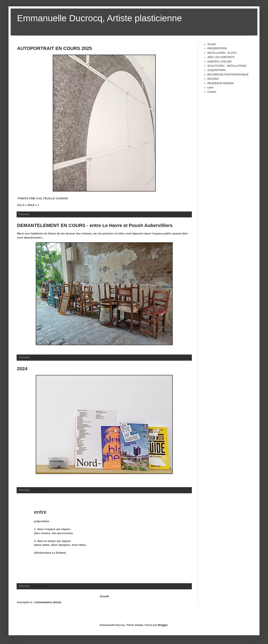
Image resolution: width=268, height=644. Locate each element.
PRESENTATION (217, 48)
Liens (210, 88)
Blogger (163, 625)
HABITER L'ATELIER (219, 62)
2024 (22, 369)
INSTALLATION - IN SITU (222, 53)
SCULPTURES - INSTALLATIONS (227, 66)
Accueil (104, 596)
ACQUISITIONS (217, 70)
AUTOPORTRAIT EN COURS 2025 (54, 48)
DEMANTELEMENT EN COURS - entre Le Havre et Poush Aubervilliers (95, 225)
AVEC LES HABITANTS (221, 57)
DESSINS (213, 79)
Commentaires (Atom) (48, 602)
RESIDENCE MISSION (221, 83)
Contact (212, 92)
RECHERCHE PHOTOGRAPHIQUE (228, 75)
